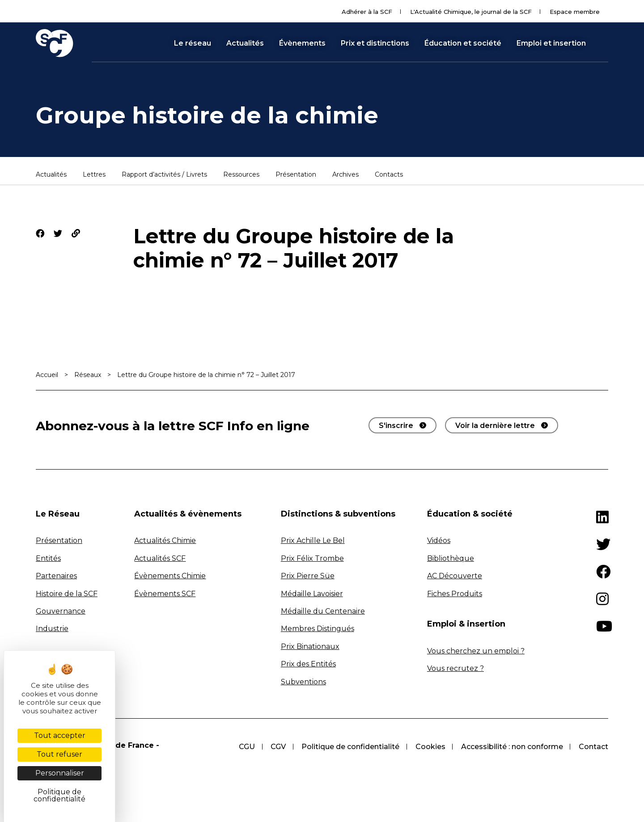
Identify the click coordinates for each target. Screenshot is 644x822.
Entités (48, 558)
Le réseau (193, 43)
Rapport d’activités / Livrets (164, 175)
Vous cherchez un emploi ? (476, 651)
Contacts (389, 175)
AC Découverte (455, 576)
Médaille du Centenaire (323, 611)
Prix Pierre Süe (308, 576)
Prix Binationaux (310, 646)
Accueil (47, 375)
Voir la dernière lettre (495, 426)
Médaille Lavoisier (312, 594)
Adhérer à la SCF (367, 12)
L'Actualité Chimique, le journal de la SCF (471, 12)
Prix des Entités (308, 664)
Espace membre (575, 12)
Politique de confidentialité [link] (59, 795)
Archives (345, 175)
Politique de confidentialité (350, 747)
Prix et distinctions (375, 43)
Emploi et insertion (551, 43)
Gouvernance (61, 611)
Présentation (296, 175)
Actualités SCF (160, 558)
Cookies (430, 747)
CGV (277, 747)
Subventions (303, 682)
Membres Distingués (318, 629)
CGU (245, 747)
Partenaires (56, 576)
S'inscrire (396, 426)
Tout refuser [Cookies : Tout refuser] (59, 754)
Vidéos (439, 540)
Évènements (302, 43)
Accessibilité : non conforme (512, 747)
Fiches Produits (455, 594)
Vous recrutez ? (455, 668)
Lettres (94, 175)
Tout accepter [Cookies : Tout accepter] (60, 735)
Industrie (52, 629)
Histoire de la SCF (67, 594)
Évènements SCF (165, 594)
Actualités (245, 43)
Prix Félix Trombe (312, 558)
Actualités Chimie (165, 540)
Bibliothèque (451, 558)
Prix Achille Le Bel (313, 540)
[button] (604, 43)
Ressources (241, 175)
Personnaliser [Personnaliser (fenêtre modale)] (60, 773)
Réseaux (88, 375)
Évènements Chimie (170, 576)
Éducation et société (463, 43)
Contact (593, 747)
